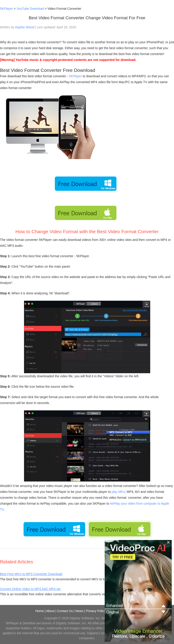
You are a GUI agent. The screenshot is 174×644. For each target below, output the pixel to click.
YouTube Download (30, 9)
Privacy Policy (96, 611)
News (79, 611)
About (50, 611)
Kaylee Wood (25, 27)
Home (40, 611)
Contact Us (65, 611)
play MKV (118, 492)
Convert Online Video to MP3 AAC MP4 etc (30, 589)
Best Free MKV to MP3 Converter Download (31, 574)
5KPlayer (6, 9)
